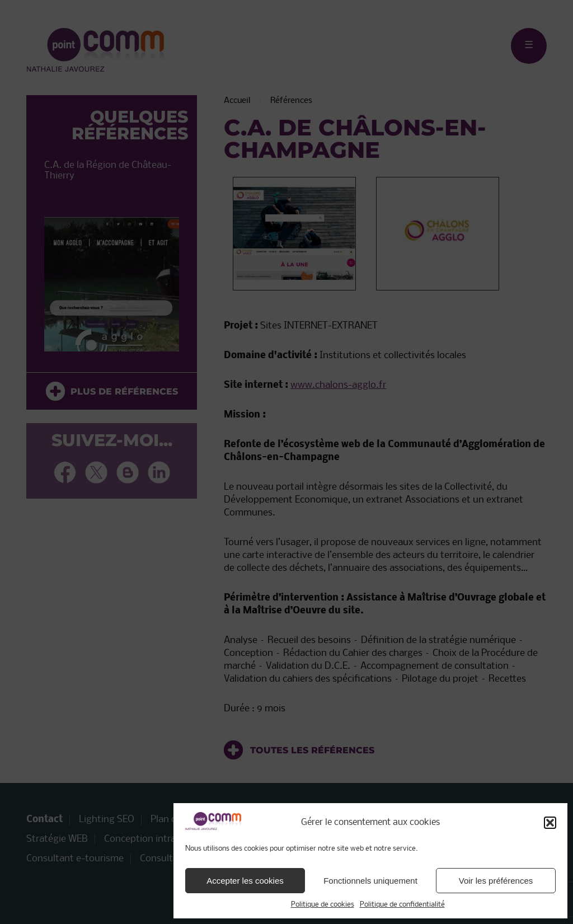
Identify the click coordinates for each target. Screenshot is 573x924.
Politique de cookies (323, 905)
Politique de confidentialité (402, 905)
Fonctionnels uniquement (370, 881)
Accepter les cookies (245, 881)
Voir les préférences (496, 881)
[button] (550, 823)
